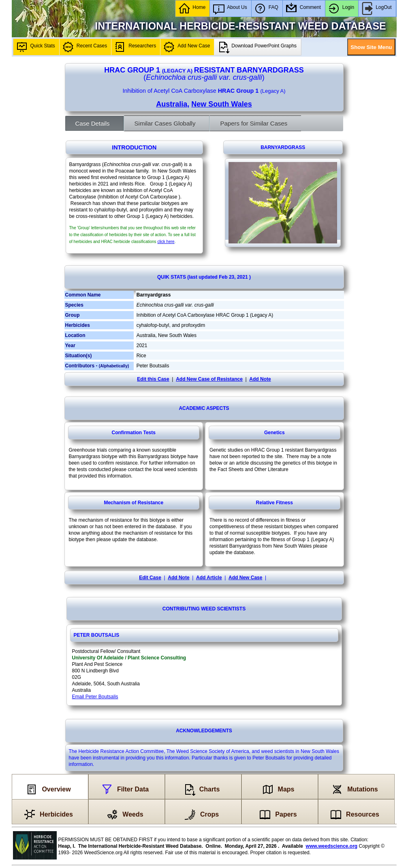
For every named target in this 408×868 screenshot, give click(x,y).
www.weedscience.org (332, 846)
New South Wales (221, 104)
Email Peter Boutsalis (95, 697)
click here (166, 242)
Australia (172, 104)
